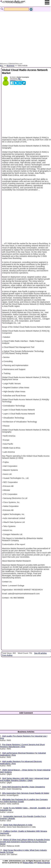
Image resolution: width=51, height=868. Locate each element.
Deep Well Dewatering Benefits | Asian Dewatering (24, 787)
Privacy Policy (28, 863)
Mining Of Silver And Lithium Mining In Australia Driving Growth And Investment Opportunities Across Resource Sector (25, 842)
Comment (13, 80)
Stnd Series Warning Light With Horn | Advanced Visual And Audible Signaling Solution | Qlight (24, 779)
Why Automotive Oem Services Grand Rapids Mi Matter (26, 793)
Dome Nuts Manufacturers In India (18, 825)
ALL (2, 66)
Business (10, 66)
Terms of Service (44, 863)
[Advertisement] (25, 34)
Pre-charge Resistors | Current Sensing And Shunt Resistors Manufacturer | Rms (22, 746)
